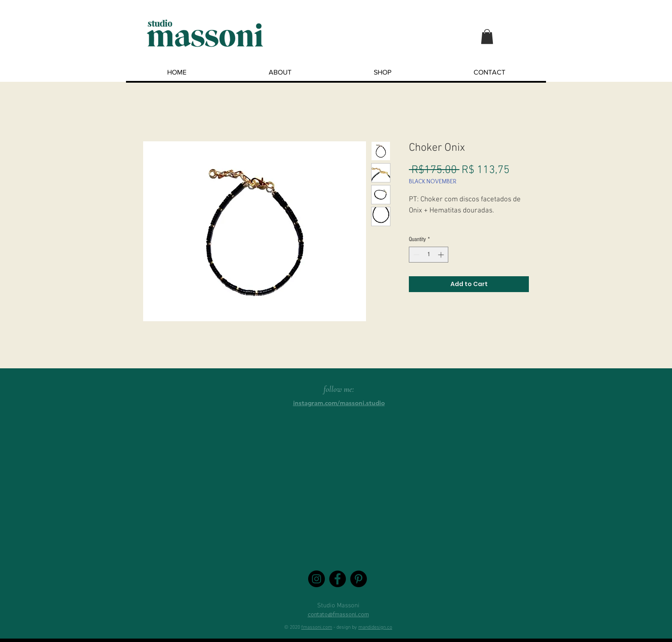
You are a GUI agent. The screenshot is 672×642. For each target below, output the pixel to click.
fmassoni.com (317, 627)
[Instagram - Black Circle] (316, 579)
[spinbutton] (429, 255)
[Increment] (442, 255)
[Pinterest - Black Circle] (358, 579)
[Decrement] (415, 255)
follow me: (339, 389)
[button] (487, 37)
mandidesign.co (375, 627)
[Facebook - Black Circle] (337, 579)
